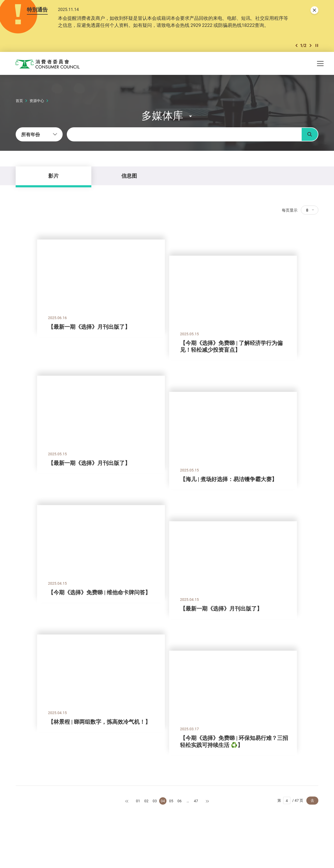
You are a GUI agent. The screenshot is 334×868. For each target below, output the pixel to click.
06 (180, 801)
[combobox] (39, 134)
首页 (19, 101)
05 (171, 801)
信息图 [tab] (129, 176)
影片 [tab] (53, 176)
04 (163, 801)
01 (138, 801)
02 (146, 801)
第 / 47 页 (290, 800)
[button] (296, 46)
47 (196, 801)
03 (155, 801)
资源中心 (37, 101)
